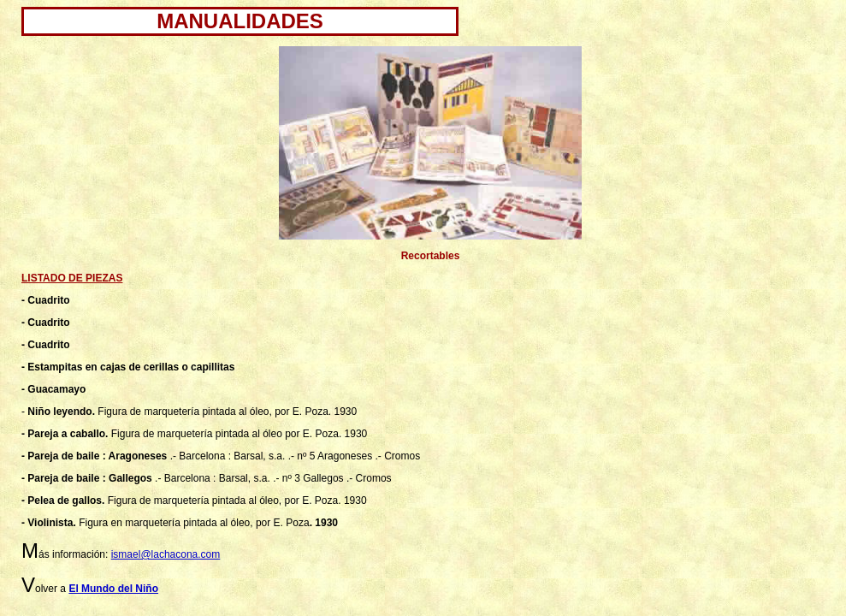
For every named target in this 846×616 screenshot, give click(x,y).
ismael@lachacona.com (166, 554)
